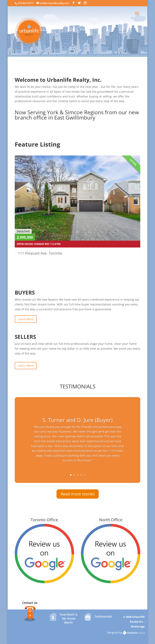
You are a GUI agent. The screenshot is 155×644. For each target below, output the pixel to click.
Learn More (26, 319)
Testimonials (103, 616)
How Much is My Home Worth (69, 617)
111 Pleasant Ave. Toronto (40, 253)
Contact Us (30, 603)
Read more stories (78, 494)
